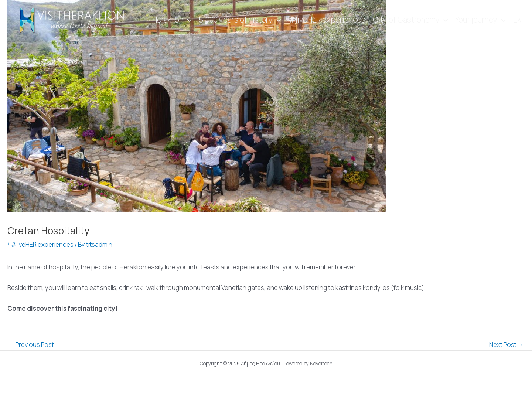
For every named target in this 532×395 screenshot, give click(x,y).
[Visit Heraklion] (74, 19)
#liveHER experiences (42, 244)
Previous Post (31, 345)
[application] (187, 20)
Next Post (507, 345)
